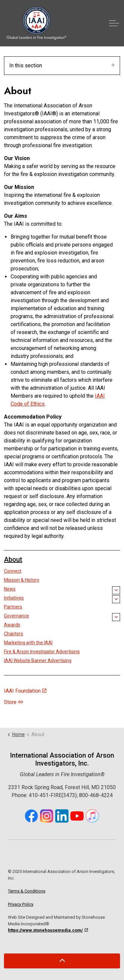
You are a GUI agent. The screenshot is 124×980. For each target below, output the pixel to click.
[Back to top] (62, 961)
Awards (12, 625)
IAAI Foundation (25, 691)
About (13, 559)
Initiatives (14, 598)
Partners (13, 607)
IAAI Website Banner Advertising (38, 661)
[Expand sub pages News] (116, 590)
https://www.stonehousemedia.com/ (48, 930)
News (10, 589)
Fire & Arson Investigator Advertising (42, 652)
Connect (13, 571)
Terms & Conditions (27, 891)
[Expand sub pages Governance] (116, 617)
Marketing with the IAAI (28, 643)
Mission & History (22, 580)
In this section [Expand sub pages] (62, 65)
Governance (17, 616)
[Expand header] (114, 23)
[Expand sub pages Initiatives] (116, 599)
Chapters (14, 634)
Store (13, 702)
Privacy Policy (21, 904)
